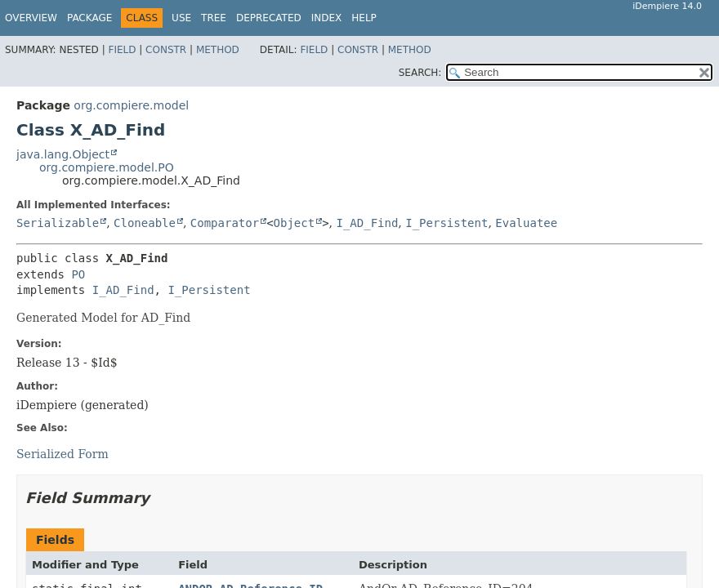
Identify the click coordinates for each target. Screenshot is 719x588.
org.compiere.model (131, 105)
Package (89, 18)
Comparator (225, 223)
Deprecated (269, 18)
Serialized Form (63, 454)
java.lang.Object (63, 154)
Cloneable (145, 223)
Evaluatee (526, 223)
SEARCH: (420, 73)
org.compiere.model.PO (107, 167)
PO (78, 274)
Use (181, 18)
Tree (214, 18)
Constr (166, 50)
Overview (31, 18)
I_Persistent (447, 223)
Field (122, 50)
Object (295, 223)
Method (218, 50)
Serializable (58, 223)
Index (327, 18)
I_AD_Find (367, 223)
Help (364, 18)
